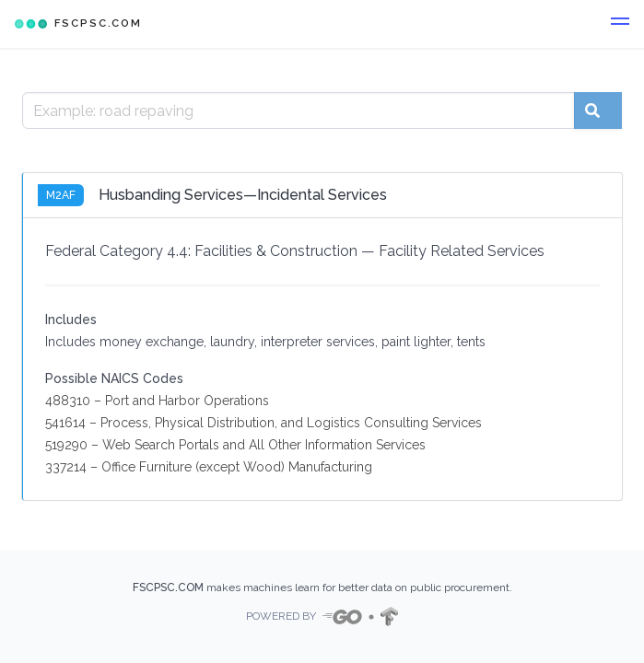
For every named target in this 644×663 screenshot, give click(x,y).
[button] (620, 24)
